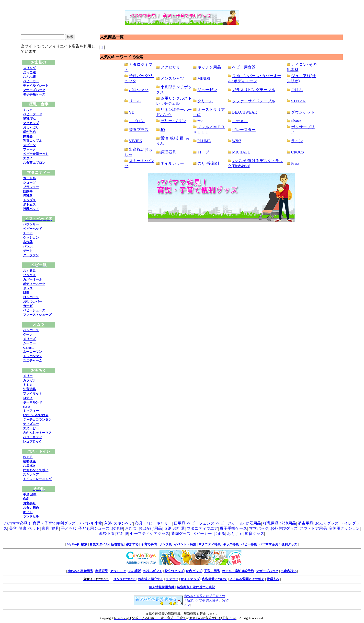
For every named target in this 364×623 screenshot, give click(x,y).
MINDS (204, 78)
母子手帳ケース (34, 94)
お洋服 (117, 528)
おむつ (131, 528)
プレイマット (33, 394)
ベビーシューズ (34, 310)
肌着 (26, 293)
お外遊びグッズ (284, 528)
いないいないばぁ (36, 415)
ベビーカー (31, 81)
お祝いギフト (153, 571)
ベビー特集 (249, 544)
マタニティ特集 (210, 544)
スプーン (29, 145)
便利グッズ (194, 571)
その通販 (135, 571)
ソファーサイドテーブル (254, 101)
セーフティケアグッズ (150, 534)
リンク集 (165, 544)
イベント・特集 (185, 544)
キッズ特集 (231, 544)
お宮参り (29, 503)
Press (295, 163)
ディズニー (31, 424)
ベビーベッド (33, 229)
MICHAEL (241, 152)
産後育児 (102, 571)
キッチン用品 (209, 67)
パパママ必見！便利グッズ (278, 544)
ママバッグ (259, 528)
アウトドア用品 (313, 528)
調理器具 (168, 152)
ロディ (28, 398)
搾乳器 (28, 136)
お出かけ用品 (150, 528)
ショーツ (29, 182)
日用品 (180, 523)
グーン (28, 335)
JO (163, 130)
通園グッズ (181, 534)
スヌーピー (31, 428)
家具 (45, 528)
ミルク (28, 110)
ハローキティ (33, 437)
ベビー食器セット (36, 154)
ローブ (203, 152)
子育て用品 (212, 571)
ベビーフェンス (201, 523)
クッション (31, 238)
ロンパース (31, 297)
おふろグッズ (327, 523)
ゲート (28, 251)
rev (200, 121)
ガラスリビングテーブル (254, 90)
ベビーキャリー (158, 523)
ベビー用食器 (244, 67)
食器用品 (253, 523)
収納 (168, 528)
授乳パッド (31, 209)
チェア (28, 233)
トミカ (28, 385)
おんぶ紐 (29, 77)
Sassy (27, 406)
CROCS (297, 152)
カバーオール (33, 279)
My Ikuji (73, 544)
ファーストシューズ (37, 315)
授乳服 (28, 196)
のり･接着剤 (208, 163)
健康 (23, 528)
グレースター (244, 130)
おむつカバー (33, 301)
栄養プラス (139, 130)
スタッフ (172, 579)
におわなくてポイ (36, 470)
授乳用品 (271, 523)
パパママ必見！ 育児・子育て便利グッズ (40, 523)
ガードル (29, 178)
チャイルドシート (36, 86)
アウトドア (118, 571)
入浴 (108, 523)
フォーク (29, 149)
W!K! (237, 141)
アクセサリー (172, 67)
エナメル (240, 121)
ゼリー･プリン (173, 121)
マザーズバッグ (34, 90)
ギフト (28, 512)
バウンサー (31, 224)
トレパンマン (33, 356)
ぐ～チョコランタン (37, 419)
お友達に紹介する (151, 579)
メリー (28, 376)
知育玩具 (29, 389)
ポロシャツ (139, 90)
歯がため (29, 132)
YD (131, 112)
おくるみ (29, 271)
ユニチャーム (33, 360)
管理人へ (273, 579)
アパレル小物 (91, 523)
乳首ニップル (33, 141)
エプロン (137, 121)
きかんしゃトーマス (37, 433)
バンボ (28, 246)
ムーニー (29, 343)
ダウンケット (303, 112)
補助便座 (29, 461)
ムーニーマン (33, 352)
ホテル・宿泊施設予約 (238, 571)
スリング (29, 68)
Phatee (296, 121)
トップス (29, 200)
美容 (13, 528)
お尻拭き (29, 466)
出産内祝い (289, 571)
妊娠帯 (28, 191)
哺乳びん (29, 119)
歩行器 (28, 242)
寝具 (139, 523)
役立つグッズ (174, 571)
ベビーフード (33, 114)
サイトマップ (190, 579)
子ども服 (69, 528)
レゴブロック (33, 441)
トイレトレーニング (37, 479)
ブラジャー (31, 187)
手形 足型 (30, 494)
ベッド (34, 528)
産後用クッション (344, 528)
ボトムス (29, 205)
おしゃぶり (31, 127)
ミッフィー (31, 411)
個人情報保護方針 (162, 587)
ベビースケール (230, 523)
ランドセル (31, 516)
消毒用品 (306, 523)
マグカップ (31, 123)
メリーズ (29, 339)
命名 (26, 499)
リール (135, 101)
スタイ (28, 158)
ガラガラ (29, 380)
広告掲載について (215, 579)
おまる (28, 457)
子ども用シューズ (94, 528)
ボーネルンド (33, 402)
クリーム (205, 101)
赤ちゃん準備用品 (80, 571)
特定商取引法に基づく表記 (196, 587)
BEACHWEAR (245, 112)
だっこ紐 (29, 72)
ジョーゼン (207, 90)
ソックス (29, 275)
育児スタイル (99, 544)
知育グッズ (254, 534)
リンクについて (124, 579)
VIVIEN (136, 141)
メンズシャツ (172, 78)
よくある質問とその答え (247, 579)
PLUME (204, 141)
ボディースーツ (34, 284)
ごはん (297, 90)
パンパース (31, 330)
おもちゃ (235, 534)
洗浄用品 (288, 523)
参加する (132, 544)
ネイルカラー (172, 163)
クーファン (31, 255)
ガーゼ (28, 306)
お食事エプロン (34, 163)
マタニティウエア (202, 528)
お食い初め (31, 508)
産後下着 (107, 534)
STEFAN (298, 101)
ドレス (28, 288)
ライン (297, 141)
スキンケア (31, 475)
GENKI (28, 347)
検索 (84, 544)
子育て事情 (149, 544)
